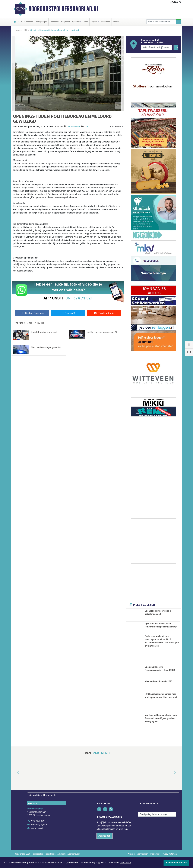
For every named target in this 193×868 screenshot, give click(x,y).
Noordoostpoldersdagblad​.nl (64, 9)
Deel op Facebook (32, 313)
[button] (15, 783)
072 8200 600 (38, 831)
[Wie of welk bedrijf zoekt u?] (156, 48)
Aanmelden (105, 846)
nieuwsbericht (74, 127)
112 (20, 22)
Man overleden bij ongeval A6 (46, 347)
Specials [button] (76, 22)
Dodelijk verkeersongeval (44, 332)
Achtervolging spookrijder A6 (102, 332)
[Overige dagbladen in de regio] (157, 825)
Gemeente (54, 22)
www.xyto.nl (37, 839)
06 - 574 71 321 (79, 298)
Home (18, 30)
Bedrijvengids (41, 22)
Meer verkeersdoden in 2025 (159, 692)
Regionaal (65, 22)
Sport (86, 22)
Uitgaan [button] (94, 22)
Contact (116, 22)
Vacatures (106, 22)
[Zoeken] (178, 22)
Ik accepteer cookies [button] (176, 863)
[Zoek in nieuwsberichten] (161, 22)
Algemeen (29, 22)
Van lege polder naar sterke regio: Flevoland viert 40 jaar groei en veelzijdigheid (161, 729)
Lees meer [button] (125, 863)
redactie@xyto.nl (39, 835)
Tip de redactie (104, 313)
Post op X (68, 313)
